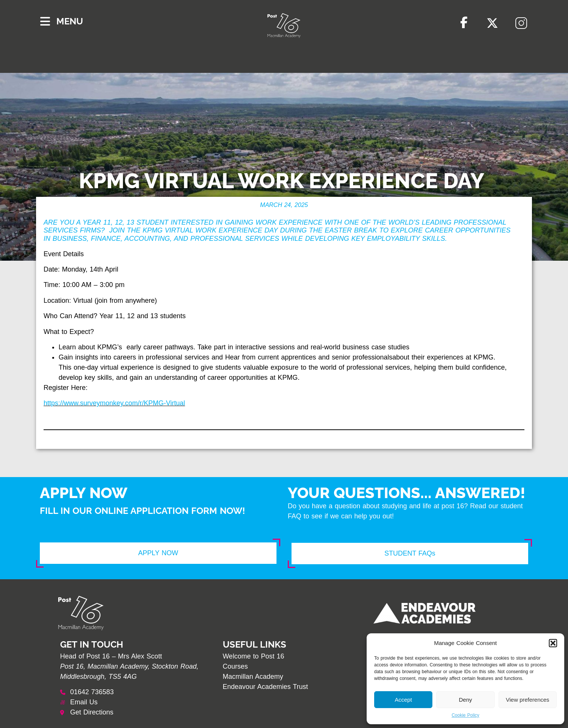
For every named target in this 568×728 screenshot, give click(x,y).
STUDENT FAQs (410, 553)
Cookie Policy (465, 715)
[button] (553, 643)
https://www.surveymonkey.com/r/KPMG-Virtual (114, 403)
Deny (465, 700)
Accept (403, 700)
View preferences (528, 700)
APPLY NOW (158, 553)
